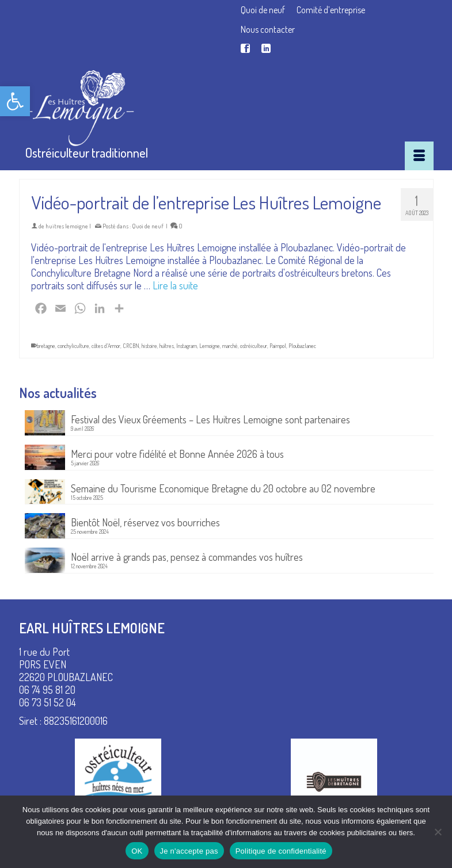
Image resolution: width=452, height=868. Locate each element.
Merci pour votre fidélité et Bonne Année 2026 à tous (177, 454)
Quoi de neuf (148, 226)
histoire (149, 346)
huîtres (167, 346)
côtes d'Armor (106, 346)
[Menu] (419, 156)
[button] (15, 101)
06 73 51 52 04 (48, 702)
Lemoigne (210, 346)
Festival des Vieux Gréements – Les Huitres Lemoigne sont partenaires (210, 419)
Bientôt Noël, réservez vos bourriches (145, 522)
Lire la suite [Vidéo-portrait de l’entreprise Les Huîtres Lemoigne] (175, 285)
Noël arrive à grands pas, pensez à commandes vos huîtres (187, 557)
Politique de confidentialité (281, 851)
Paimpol (278, 346)
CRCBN (131, 346)
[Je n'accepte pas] (438, 832)
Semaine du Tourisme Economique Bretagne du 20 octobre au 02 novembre (223, 488)
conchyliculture (73, 346)
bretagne (46, 346)
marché (230, 346)
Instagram (187, 346)
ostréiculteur (254, 346)
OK (137, 851)
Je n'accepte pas (189, 851)
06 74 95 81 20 (47, 690)
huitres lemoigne (67, 226)
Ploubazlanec (302, 346)
